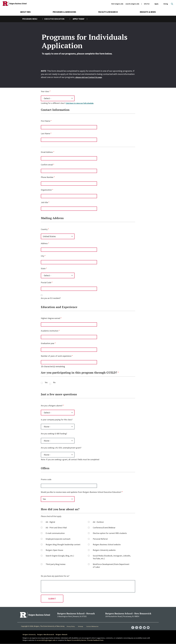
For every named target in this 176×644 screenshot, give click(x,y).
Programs (27, 19)
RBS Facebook (131, 625)
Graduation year (48, 343)
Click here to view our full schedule (81, 103)
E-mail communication (55, 533)
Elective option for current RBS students (110, 533)
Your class (45, 91)
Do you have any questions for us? (55, 576)
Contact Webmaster (92, 626)
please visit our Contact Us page (91, 77)
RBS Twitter (144, 625)
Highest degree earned (51, 318)
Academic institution (50, 331)
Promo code (46, 479)
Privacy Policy (71, 626)
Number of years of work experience (56, 356)
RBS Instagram (135, 625)
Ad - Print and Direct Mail (56, 528)
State (43, 268)
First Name (46, 121)
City (42, 256)
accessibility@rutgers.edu (46, 640)
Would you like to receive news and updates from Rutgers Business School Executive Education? (81, 492)
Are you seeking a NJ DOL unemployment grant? (61, 448)
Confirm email (47, 165)
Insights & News (148, 12)
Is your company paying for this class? (57, 420)
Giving (166, 4)
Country (44, 229)
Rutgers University (29, 634)
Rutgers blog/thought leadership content (63, 544)
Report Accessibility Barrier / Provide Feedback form (85, 640)
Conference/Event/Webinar (104, 528)
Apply (156, 4)
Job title (44, 202)
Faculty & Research (108, 12)
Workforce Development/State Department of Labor (111, 566)
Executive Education (54, 19)
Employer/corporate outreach (58, 539)
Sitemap (81, 626)
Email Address (47, 152)
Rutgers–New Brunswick (46, 634)
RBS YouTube (148, 625)
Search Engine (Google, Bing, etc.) (60, 556)
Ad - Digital (50, 522)
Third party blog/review (56, 564)
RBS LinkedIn (139, 625)
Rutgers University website (104, 550)
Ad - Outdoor (98, 522)
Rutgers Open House (54, 550)
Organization (46, 190)
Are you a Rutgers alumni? (52, 406)
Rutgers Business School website (107, 544)
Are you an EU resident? (51, 298)
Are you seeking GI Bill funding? (54, 434)
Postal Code (46, 282)
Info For (147, 4)
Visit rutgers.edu (117, 4)
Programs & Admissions (64, 12)
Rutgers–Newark (61, 634)
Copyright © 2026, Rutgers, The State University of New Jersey (43, 626)
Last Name (45, 133)
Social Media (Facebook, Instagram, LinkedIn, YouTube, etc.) (112, 557)
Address (44, 243)
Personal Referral (100, 539)
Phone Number (47, 177)
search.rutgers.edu (132, 4)
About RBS (25, 12)
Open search (172, 4)
